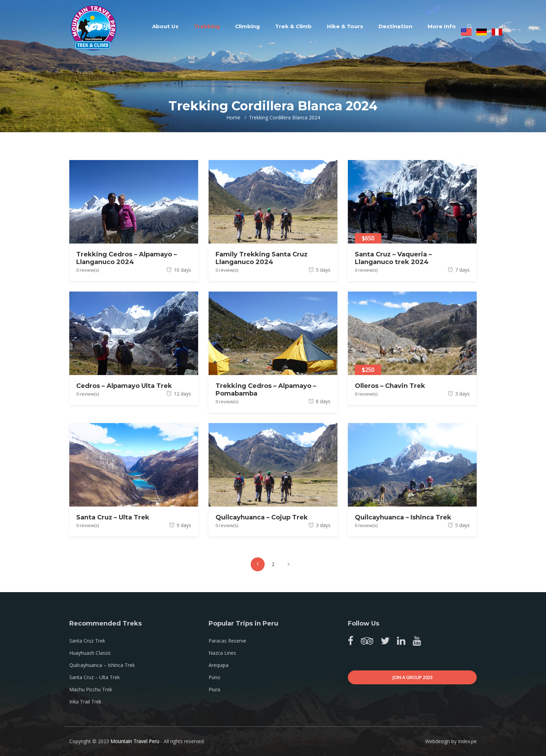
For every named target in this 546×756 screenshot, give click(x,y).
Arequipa (219, 665)
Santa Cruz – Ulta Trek (113, 517)
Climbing (247, 26)
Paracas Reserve (227, 641)
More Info (442, 26)
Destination (395, 26)
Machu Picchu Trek (91, 689)
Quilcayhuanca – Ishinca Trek (403, 517)
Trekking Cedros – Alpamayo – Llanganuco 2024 (127, 258)
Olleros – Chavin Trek (390, 386)
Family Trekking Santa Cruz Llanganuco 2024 (262, 258)
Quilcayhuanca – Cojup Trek (262, 517)
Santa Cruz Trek (87, 641)
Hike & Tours (345, 26)
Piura (214, 689)
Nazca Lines (222, 653)
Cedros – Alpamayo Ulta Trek (124, 386)
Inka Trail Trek (85, 702)
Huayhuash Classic (90, 653)
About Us (165, 26)
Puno (214, 677)
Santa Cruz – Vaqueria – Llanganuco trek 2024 (393, 258)
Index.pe (467, 741)
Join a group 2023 (412, 677)
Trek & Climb (293, 26)
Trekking (207, 26)
